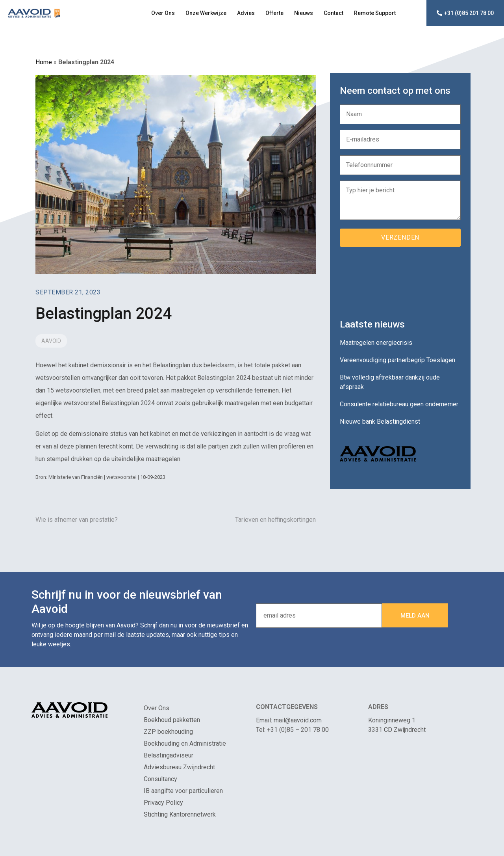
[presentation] (400, 280)
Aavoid (51, 341)
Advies (246, 13)
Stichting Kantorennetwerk (180, 814)
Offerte (274, 13)
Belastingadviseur (169, 755)
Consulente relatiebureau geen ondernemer (399, 404)
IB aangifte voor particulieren (183, 791)
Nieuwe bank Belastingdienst (380, 421)
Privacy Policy (163, 803)
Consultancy (160, 779)
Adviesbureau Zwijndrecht (179, 767)
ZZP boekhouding (168, 732)
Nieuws (304, 13)
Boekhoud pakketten (172, 720)
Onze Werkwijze (206, 13)
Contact (334, 13)
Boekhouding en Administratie (185, 743)
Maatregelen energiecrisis (376, 343)
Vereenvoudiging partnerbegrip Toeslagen (397, 360)
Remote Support (375, 13)
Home (44, 62)
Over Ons (163, 13)
